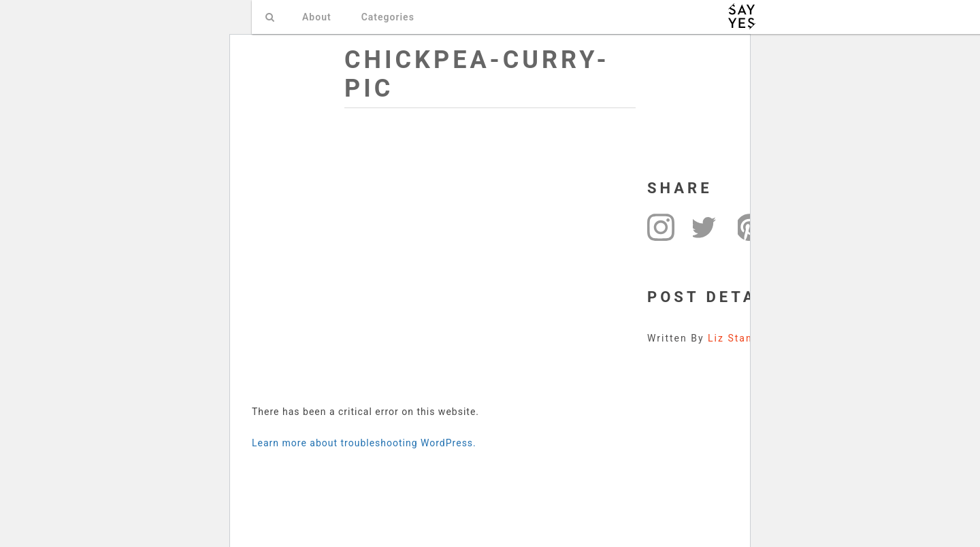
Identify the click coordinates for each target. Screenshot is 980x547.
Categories (388, 17)
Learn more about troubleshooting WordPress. (364, 443)
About (317, 17)
